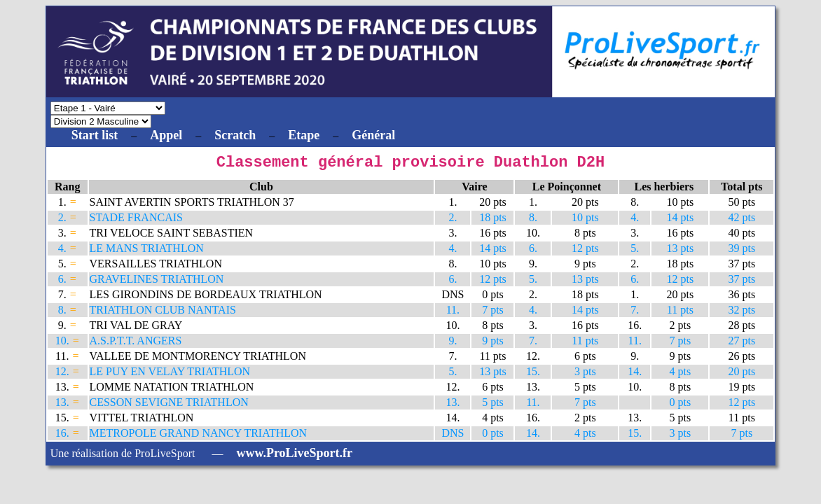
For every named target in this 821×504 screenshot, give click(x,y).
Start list (95, 135)
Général (373, 135)
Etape (304, 135)
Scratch (235, 135)
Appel (166, 135)
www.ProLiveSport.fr (294, 456)
